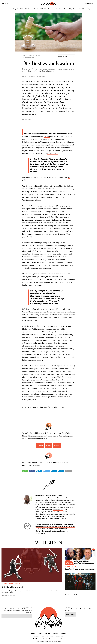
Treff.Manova (36, 639)
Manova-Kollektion (36, 465)
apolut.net (53, 507)
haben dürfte (53, 315)
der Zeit (47, 136)
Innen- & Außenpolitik (13, 9)
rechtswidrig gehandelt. (31, 223)
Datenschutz (60, 636)
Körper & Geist (73, 9)
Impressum (50, 636)
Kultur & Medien (63, 9)
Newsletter (64, 633)
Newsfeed (55, 633)
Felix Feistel (28, 119)
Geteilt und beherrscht (12, 587)
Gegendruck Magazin (48, 639)
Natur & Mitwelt (53, 9)
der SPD (29, 189)
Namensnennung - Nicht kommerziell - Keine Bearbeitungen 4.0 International (51, 527)
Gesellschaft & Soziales (40, 9)
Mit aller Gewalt (71, 594)
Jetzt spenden (71, 614)
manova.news (44, 507)
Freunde (36, 636)
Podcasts (47, 633)
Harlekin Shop (60, 639)
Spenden (40, 445)
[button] (25, 471)
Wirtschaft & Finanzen (26, 9)
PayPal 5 (48, 445)
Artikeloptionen (66, 56)
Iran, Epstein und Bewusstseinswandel (80, 569)
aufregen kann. (53, 153)
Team (43, 636)
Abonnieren (27, 616)
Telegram (33, 633)
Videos (40, 633)
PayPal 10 (57, 445)
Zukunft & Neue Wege (85, 9)
